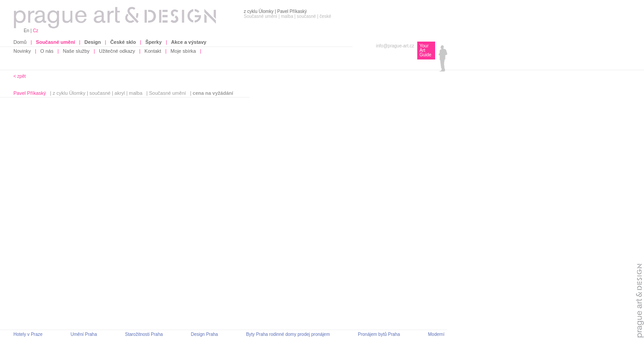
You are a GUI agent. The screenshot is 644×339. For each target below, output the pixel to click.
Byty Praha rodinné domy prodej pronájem (288, 334)
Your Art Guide (426, 50)
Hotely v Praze (28, 334)
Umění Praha (84, 334)
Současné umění (167, 93)
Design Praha (205, 334)
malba (136, 93)
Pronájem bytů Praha (379, 334)
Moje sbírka (183, 51)
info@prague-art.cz (395, 46)
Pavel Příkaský (30, 93)
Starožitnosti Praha (144, 334)
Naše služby (76, 51)
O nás (47, 51)
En (26, 31)
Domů (20, 42)
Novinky (22, 51)
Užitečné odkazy (117, 51)
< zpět (20, 76)
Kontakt (153, 51)
